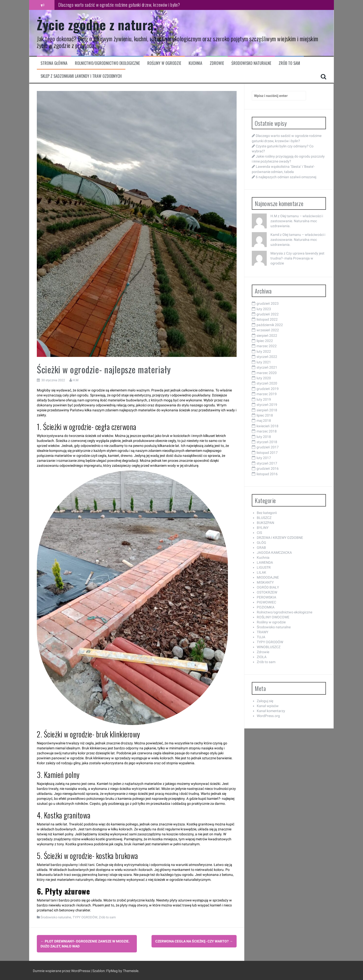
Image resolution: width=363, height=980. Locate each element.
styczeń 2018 (267, 442)
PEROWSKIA (266, 597)
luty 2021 (264, 362)
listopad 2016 (267, 474)
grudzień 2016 (268, 469)
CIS (259, 533)
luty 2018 (264, 437)
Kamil (275, 235)
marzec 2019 (267, 394)
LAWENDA (265, 562)
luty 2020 (264, 378)
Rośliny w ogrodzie (164, 63)
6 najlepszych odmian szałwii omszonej (286, 177)
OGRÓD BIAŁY (268, 587)
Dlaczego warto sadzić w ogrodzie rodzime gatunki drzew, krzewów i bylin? (119, 5)
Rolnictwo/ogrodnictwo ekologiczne (107, 63)
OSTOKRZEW (267, 592)
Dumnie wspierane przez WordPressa (62, 970)
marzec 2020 (267, 373)
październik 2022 (270, 325)
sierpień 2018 (267, 410)
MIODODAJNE (268, 577)
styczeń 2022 (267, 357)
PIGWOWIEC (266, 602)
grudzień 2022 (268, 314)
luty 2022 (264, 351)
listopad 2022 (267, 319)
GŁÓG (261, 543)
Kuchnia (195, 63)
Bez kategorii (267, 513)
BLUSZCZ (264, 518)
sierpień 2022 (267, 336)
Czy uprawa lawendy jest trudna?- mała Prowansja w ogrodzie (297, 258)
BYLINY (263, 528)
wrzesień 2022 (268, 330)
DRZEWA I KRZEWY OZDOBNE (280, 538)
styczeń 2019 (267, 405)
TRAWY (262, 632)
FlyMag (112, 970)
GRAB (261, 548)
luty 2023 (264, 309)
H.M (76, 380)
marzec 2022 (267, 346)
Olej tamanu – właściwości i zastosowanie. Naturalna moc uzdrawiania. (297, 221)
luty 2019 (264, 399)
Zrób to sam (289, 63)
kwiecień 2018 (267, 426)
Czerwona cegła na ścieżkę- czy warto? (194, 941)
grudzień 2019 (268, 389)
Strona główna (54, 63)
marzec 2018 (267, 431)
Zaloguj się (265, 701)
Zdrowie (217, 63)
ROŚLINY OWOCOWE (273, 617)
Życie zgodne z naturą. (97, 24)
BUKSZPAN (265, 523)
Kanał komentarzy (271, 711)
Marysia (277, 253)
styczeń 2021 (267, 367)
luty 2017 (264, 458)
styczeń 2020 (267, 383)
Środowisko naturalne (251, 63)
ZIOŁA (262, 657)
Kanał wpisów (268, 706)
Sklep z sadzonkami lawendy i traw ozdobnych (81, 76)
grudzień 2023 (268, 303)
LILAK (261, 572)
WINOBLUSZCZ (269, 647)
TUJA (261, 637)
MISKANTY (265, 582)
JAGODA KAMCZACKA (274, 553)
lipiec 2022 (265, 341)
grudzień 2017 (268, 447)
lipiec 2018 (265, 415)
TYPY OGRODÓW (85, 917)
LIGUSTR (264, 567)
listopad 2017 (267, 453)
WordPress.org (268, 716)
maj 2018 (264, 421)
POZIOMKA (266, 607)
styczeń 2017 (267, 463)
